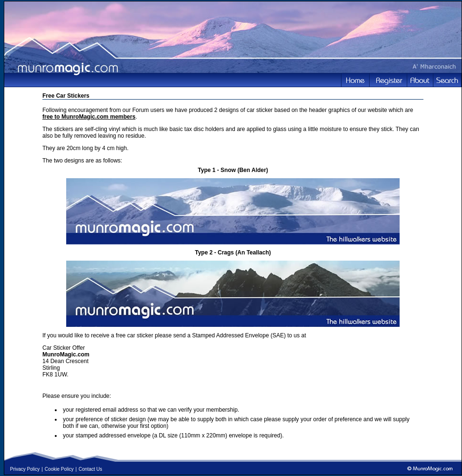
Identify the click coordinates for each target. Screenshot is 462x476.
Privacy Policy (25, 469)
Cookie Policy (59, 469)
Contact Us (90, 469)
